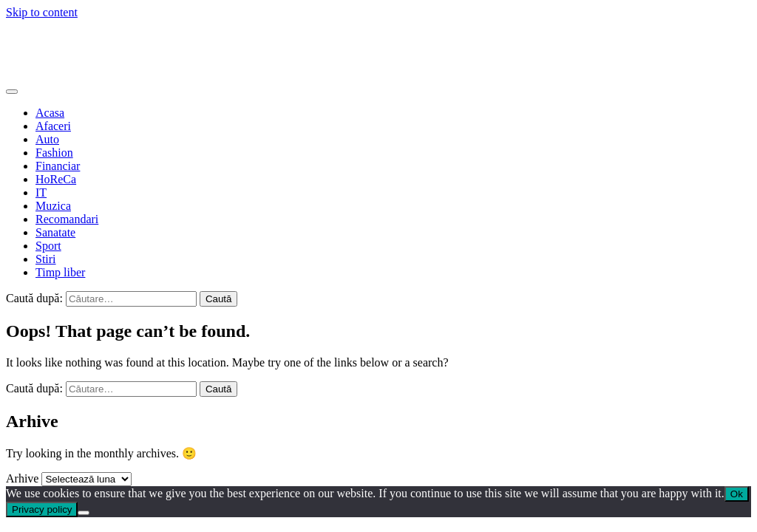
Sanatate (55, 232)
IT (41, 192)
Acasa (50, 113)
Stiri (46, 259)
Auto (47, 139)
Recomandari (67, 219)
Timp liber (60, 272)
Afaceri (53, 126)
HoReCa (56, 179)
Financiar (58, 166)
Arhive (22, 478)
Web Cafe (29, 37)
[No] (84, 513)
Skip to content (42, 12)
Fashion (54, 153)
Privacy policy (42, 509)
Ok (737, 494)
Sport (48, 246)
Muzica (53, 206)
